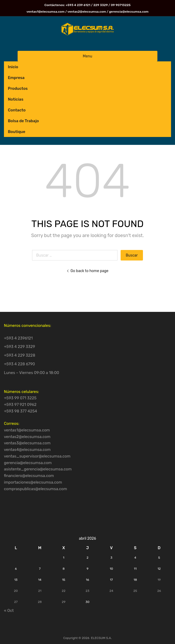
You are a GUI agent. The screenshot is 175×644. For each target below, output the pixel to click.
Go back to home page (87, 271)
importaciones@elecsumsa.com (33, 482)
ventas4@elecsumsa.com (27, 450)
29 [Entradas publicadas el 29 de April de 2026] (64, 602)
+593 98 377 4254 (20, 411)
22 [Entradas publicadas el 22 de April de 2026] (64, 591)
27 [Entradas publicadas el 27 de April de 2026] (16, 602)
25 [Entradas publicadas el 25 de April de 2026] (135, 591)
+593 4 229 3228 (20, 355)
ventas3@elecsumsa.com (27, 443)
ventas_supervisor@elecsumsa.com (37, 456)
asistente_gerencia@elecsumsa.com (38, 469)
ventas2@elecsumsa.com (27, 437)
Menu (87, 56)
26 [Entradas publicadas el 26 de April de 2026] (159, 591)
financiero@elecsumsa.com (29, 476)
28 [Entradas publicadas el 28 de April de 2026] (40, 602)
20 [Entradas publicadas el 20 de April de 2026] (16, 591)
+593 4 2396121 (18, 338)
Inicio (13, 67)
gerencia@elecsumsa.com (28, 463)
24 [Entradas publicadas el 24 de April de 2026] (111, 591)
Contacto (17, 110)
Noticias (16, 99)
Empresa (16, 78)
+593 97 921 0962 (20, 405)
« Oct (9, 611)
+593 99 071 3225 (20, 398)
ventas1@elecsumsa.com (27, 430)
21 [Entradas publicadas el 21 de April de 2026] (40, 591)
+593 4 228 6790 (19, 364)
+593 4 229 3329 (20, 347)
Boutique (17, 132)
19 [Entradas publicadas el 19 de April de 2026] (159, 580)
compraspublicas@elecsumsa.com (35, 489)
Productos (18, 89)
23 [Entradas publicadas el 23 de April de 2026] (87, 591)
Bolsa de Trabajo (23, 121)
